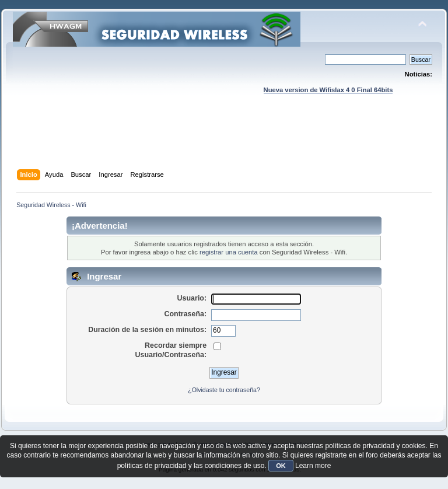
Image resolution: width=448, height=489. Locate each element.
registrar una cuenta (229, 252)
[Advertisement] (225, 143)
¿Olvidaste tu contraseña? (224, 390)
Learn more (313, 466)
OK (281, 466)
